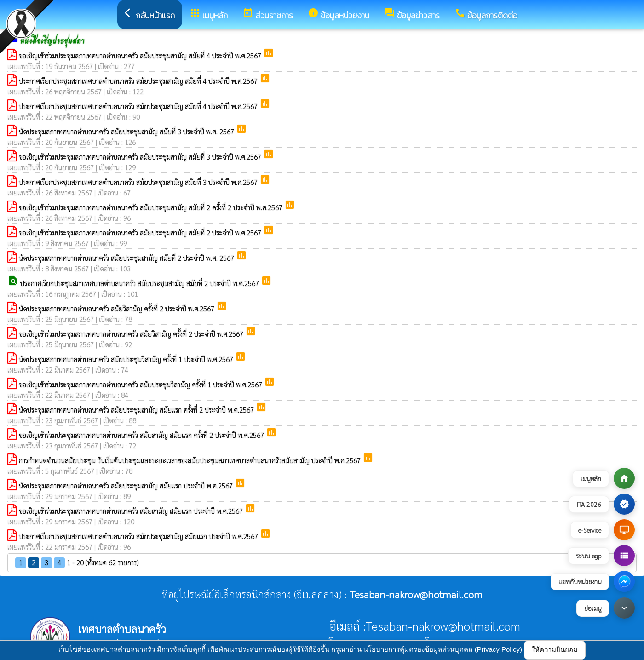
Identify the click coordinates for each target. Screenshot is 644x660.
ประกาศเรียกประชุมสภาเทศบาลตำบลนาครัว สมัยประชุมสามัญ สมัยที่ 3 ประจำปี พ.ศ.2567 (139, 182)
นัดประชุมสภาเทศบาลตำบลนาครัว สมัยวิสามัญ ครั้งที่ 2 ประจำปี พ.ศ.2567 (118, 308)
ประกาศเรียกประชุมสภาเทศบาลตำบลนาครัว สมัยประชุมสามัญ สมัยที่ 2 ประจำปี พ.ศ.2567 (141, 283)
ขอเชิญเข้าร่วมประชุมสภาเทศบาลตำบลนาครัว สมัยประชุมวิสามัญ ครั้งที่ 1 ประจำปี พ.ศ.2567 (141, 384)
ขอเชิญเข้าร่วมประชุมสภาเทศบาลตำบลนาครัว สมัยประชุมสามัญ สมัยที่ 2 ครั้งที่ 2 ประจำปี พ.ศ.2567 (152, 207)
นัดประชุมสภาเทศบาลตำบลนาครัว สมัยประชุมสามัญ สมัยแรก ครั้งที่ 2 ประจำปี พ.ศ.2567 (137, 410)
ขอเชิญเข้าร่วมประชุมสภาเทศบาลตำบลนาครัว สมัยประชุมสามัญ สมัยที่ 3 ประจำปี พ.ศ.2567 (141, 157)
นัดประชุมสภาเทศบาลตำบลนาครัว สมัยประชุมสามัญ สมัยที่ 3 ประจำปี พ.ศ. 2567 (127, 131)
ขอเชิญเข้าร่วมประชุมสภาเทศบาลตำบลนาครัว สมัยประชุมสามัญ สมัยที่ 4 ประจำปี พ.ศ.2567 (141, 55)
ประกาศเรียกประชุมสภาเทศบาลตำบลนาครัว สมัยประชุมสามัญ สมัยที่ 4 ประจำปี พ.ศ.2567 (139, 81)
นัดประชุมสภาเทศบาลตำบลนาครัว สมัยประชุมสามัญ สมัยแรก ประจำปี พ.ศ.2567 (127, 485)
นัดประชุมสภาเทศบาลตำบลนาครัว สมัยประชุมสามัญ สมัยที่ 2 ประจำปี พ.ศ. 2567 (127, 258)
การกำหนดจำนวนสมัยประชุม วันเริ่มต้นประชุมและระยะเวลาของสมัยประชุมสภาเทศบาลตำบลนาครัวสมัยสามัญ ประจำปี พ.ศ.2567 (191, 460)
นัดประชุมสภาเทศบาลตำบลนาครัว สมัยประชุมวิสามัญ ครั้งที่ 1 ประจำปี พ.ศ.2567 (127, 359)
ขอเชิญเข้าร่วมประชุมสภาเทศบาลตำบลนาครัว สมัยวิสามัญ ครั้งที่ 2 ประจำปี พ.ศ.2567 (132, 334)
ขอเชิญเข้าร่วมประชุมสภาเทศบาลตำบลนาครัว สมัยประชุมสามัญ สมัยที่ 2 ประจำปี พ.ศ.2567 (141, 232)
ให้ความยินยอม (555, 650)
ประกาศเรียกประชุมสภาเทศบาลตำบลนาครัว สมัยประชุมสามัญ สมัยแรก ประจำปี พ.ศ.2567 (139, 536)
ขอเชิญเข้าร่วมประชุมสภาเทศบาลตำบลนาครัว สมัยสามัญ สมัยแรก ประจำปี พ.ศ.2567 (132, 511)
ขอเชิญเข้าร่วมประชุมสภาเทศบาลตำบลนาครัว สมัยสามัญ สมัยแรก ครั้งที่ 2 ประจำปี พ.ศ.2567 (142, 435)
